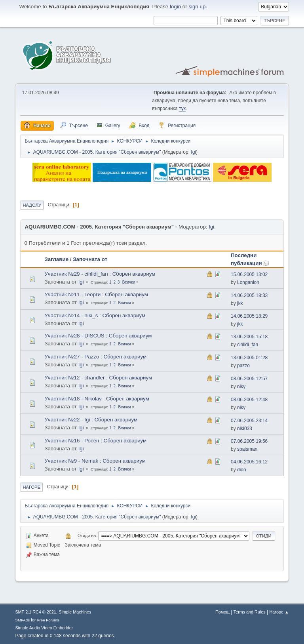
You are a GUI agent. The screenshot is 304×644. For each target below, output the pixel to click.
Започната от (90, 259)
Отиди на (87, 535)
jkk (240, 303)
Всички (129, 282)
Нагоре (31, 487)
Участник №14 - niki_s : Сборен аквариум (95, 315)
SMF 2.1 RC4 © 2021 (35, 612)
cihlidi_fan (248, 345)
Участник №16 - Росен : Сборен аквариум (95, 441)
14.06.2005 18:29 (249, 316)
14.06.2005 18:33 (249, 295)
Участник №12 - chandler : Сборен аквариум (98, 378)
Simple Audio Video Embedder (44, 628)
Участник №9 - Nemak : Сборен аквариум (95, 461)
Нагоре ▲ (279, 612)
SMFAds (22, 620)
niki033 (245, 429)
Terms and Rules (250, 612)
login (175, 7)
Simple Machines (75, 612)
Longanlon (248, 282)
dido (242, 470)
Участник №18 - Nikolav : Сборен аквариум (97, 399)
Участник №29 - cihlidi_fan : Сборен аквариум (100, 274)
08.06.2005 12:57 (249, 379)
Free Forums (48, 620)
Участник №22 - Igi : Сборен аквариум (91, 420)
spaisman (247, 449)
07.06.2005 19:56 (249, 441)
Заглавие (56, 259)
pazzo (243, 366)
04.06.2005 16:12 (249, 462)
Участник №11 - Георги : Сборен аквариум (96, 294)
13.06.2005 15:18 (249, 337)
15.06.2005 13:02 (249, 274)
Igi (193, 152)
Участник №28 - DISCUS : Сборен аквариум (98, 336)
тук (182, 109)
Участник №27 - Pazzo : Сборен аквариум (95, 357)
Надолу (32, 205)
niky (241, 387)
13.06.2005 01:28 (249, 358)
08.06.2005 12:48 (249, 400)
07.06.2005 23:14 (249, 421)
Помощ (222, 612)
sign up (197, 7)
